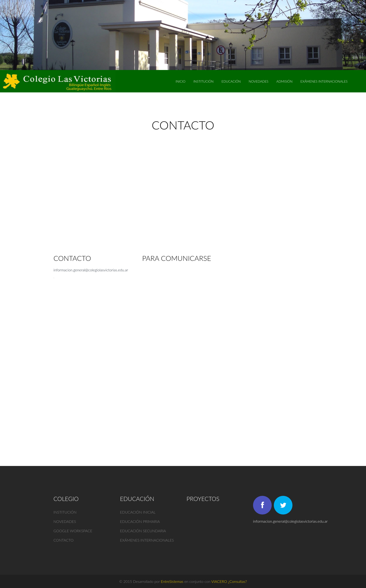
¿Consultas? (238, 581)
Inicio (180, 81)
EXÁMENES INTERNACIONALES (324, 81)
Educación (231, 81)
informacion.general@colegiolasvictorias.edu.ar (91, 270)
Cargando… (217, 351)
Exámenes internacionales (147, 540)
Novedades (259, 81)
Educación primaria (140, 521)
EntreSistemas (172, 581)
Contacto (63, 540)
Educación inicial (138, 512)
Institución (203, 81)
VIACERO (219, 581)
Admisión (284, 81)
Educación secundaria (143, 531)
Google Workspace (73, 531)
